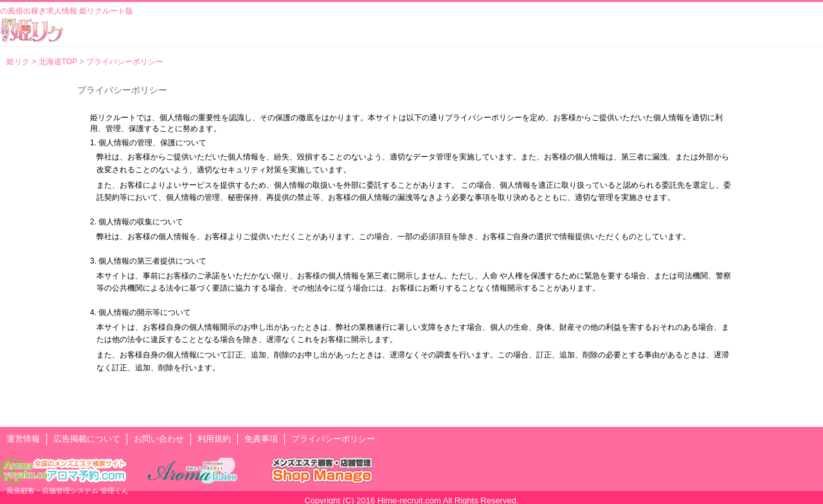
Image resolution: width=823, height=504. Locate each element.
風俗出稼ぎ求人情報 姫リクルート (32, 30)
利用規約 (214, 439)
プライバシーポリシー (333, 439)
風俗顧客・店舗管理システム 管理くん (68, 491)
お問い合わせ (159, 439)
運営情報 (23, 439)
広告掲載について (87, 439)
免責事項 (261, 439)
